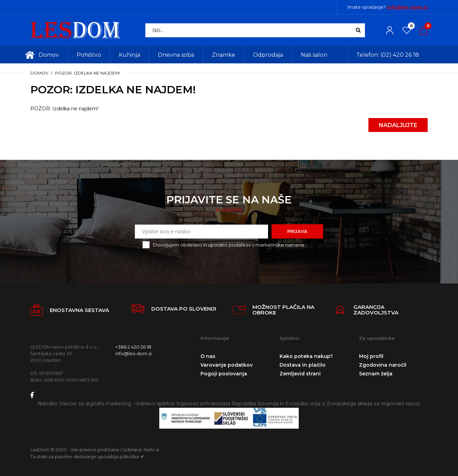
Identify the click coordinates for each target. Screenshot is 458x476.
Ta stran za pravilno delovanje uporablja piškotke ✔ (87, 457)
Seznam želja (376, 374)
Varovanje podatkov (227, 365)
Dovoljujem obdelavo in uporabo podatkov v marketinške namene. (229, 245)
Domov (39, 73)
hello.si (151, 450)
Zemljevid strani (300, 374)
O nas (208, 356)
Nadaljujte (398, 125)
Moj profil (371, 356)
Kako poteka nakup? (306, 356)
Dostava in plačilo (303, 365)
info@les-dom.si (407, 7)
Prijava (297, 231)
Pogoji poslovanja (224, 374)
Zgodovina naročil (383, 365)
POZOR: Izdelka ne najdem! (87, 73)
